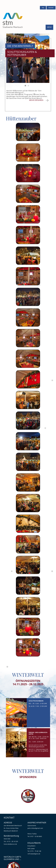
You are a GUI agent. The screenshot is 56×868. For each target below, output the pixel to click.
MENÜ (49, 27)
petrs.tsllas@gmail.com (35, 828)
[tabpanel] (28, 58)
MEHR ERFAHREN (37, 100)
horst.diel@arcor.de (10, 844)
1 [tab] (26, 86)
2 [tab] (28, 86)
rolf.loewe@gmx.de (34, 854)
